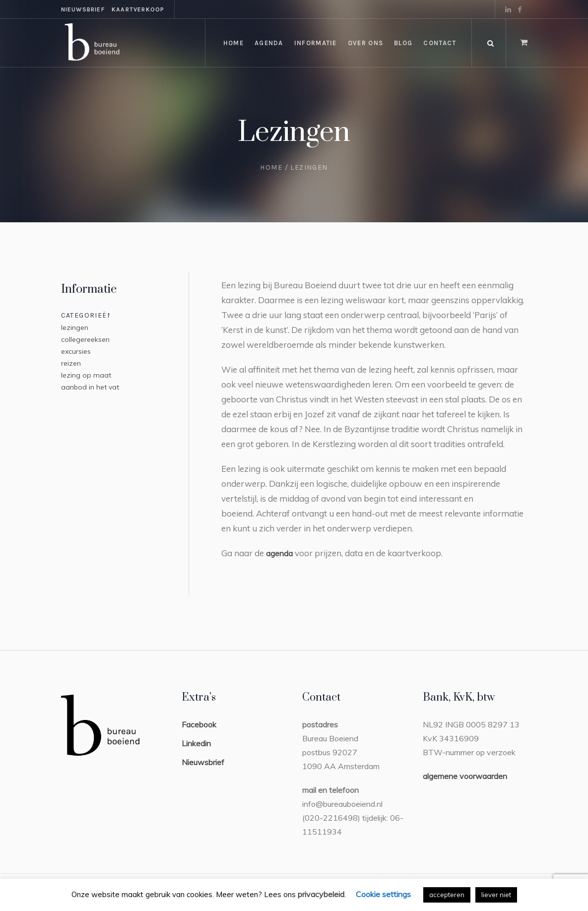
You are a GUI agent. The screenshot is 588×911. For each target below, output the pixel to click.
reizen (71, 363)
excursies (76, 351)
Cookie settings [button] (383, 894)
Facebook (199, 724)
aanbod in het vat (90, 387)
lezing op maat (86, 375)
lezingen (75, 327)
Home (271, 167)
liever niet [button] (496, 895)
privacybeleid (321, 894)
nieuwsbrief (83, 9)
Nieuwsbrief (203, 762)
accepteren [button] (447, 895)
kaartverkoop (138, 9)
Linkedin (196, 743)
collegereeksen (85, 339)
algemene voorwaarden (465, 776)
